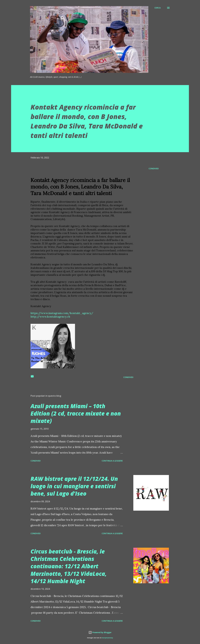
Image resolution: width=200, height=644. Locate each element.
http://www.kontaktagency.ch (50, 317)
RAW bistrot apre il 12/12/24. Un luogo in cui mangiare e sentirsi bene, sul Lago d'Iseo (74, 486)
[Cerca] (157, 8)
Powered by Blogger (100, 632)
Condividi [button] (154, 169)
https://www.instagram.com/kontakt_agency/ (62, 313)
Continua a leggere (112, 461)
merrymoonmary (107, 638)
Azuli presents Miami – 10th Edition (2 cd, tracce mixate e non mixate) (76, 413)
